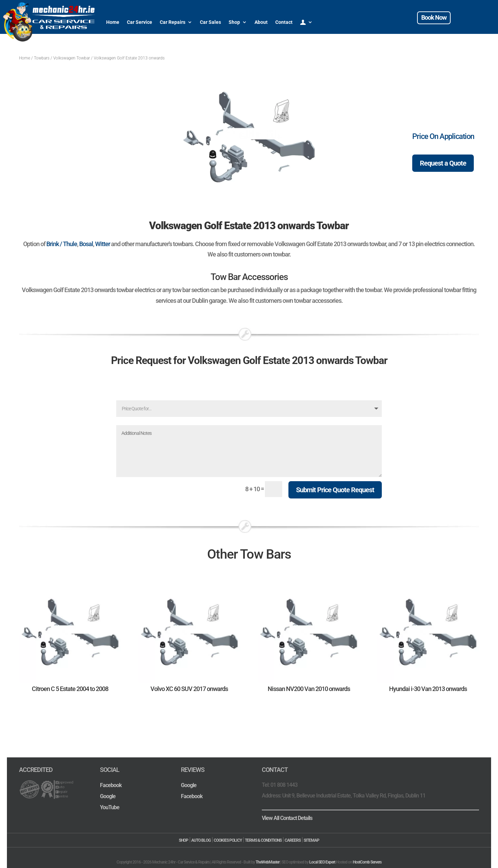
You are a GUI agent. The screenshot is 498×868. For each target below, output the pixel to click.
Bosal (86, 244)
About (261, 22)
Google (108, 796)
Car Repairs (173, 22)
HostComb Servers (367, 862)
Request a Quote (443, 163)
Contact (284, 22)
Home (113, 22)
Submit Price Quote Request (335, 490)
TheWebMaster (268, 862)
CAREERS (293, 840)
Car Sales (210, 22)
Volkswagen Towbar (72, 58)
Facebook (111, 785)
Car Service (140, 22)
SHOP (183, 840)
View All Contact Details (287, 818)
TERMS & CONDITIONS (263, 840)
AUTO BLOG (201, 840)
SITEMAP (311, 840)
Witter (103, 244)
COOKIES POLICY (228, 840)
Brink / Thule (62, 244)
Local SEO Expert (322, 862)
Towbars (42, 58)
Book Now (434, 17)
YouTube (110, 807)
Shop (234, 22)
